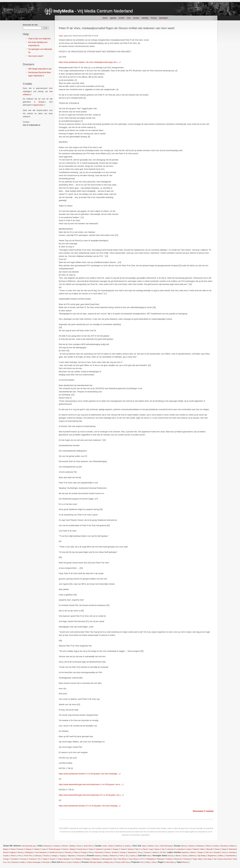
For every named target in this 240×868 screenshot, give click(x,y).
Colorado (23, 859)
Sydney (133, 856)
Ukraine (155, 852)
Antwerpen (200, 846)
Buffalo (221, 856)
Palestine (76, 862)
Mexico (14, 856)
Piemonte (68, 852)
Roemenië (99, 852)
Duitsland (99, 849)
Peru (20, 856)
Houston (52, 859)
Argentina (185, 852)
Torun (140, 852)
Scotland (115, 852)
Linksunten (170, 849)
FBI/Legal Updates (96, 862)
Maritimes (119, 846)
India (148, 856)
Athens (209, 846)
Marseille (209, 849)
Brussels (20, 849)
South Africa (88, 846)
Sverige (123, 852)
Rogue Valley (197, 859)
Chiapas (200, 852)
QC (157, 846)
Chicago (6, 859)
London (188, 849)
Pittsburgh (160, 859)
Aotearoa (98, 856)
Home (105, 18)
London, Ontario (108, 846)
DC (39, 859)
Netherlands (233, 849)
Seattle (22, 862)
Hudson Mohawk (63, 859)
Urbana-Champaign (34, 862)
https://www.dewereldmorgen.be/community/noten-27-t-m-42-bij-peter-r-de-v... (90, 795)
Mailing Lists (108, 862)
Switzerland (132, 852)
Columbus (32, 859)
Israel (69, 862)
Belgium (6, 849)
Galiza (91, 849)
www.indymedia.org (28, 846)
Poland (76, 852)
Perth (121, 856)
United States (170, 862)
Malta (202, 849)
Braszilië (217, 852)
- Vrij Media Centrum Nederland (93, 11)
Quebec (127, 846)
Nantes (217, 849)
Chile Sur (208, 852)
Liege (151, 849)
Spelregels (163, 18)
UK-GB (162, 852)
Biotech (185, 862)
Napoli (224, 849)
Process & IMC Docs (122, 862)
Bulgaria (29, 849)
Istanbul (130, 849)
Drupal (41, 102)
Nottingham (29, 852)
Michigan (87, 859)
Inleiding (145, 18)
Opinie (61, 36)
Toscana (147, 852)
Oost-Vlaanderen (41, 852)
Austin (185, 856)
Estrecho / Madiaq (68, 846)
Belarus (232, 846)
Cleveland (14, 859)
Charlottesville (230, 856)
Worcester (46, 862)
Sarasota (15, 862)
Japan (144, 846)
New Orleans (134, 859)
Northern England (9, 852)
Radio (148, 862)
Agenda (113, 18)
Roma (91, 852)
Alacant (192, 846)
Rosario (46, 856)
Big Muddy (202, 856)
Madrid (196, 849)
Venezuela (81, 856)
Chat (128, 18)
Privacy (154, 18)
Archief (121, 18)
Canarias (56, 846)
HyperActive (38, 105)
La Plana (144, 849)
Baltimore (192, 856)
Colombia (232, 852)
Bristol (13, 849)
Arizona (171, 856)
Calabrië (37, 849)
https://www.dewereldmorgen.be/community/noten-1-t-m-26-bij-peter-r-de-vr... (90, 784)
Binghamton (212, 856)
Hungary (116, 849)
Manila (151, 846)
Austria (216, 846)
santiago (54, 856)
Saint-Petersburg (166, 846)
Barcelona (224, 846)
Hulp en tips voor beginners (39, 39)
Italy (137, 849)
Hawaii (45, 859)
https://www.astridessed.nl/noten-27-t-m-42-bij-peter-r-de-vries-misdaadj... (89, 806)
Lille (163, 849)
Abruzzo (184, 846)
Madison (79, 859)
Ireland (123, 849)
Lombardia (180, 849)
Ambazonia (47, 846)
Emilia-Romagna (54, 849)
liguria (157, 849)
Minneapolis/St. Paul (109, 859)
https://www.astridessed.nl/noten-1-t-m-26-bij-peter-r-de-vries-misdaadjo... (89, 774)
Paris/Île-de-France (56, 852)
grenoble (107, 849)
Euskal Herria (82, 849)
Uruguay (62, 856)
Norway (20, 852)
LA (72, 859)
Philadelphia (150, 859)
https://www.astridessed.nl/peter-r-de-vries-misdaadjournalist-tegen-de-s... (89, 62)
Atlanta (178, 856)
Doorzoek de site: (30, 25)
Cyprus (44, 849)
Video (154, 862)
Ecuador (6, 856)
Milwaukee (96, 859)
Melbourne (114, 856)
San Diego (208, 859)
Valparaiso (71, 856)
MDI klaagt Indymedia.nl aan (40, 69)
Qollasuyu (38, 856)
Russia (107, 852)
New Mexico (123, 859)
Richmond (178, 859)
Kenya (79, 846)
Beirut (63, 862)
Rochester (187, 859)
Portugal (83, 852)
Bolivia (193, 852)
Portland (169, 859)
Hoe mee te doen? (36, 56)
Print (142, 862)
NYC (142, 859)
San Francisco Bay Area (222, 859)
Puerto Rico (28, 856)
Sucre (224, 852)
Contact (136, 18)
